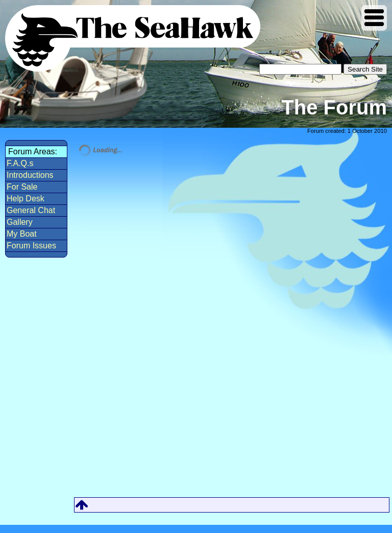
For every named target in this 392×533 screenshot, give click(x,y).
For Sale (22, 187)
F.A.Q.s (20, 163)
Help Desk (26, 199)
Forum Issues (31, 246)
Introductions (30, 175)
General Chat (31, 210)
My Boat (22, 234)
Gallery (20, 222)
